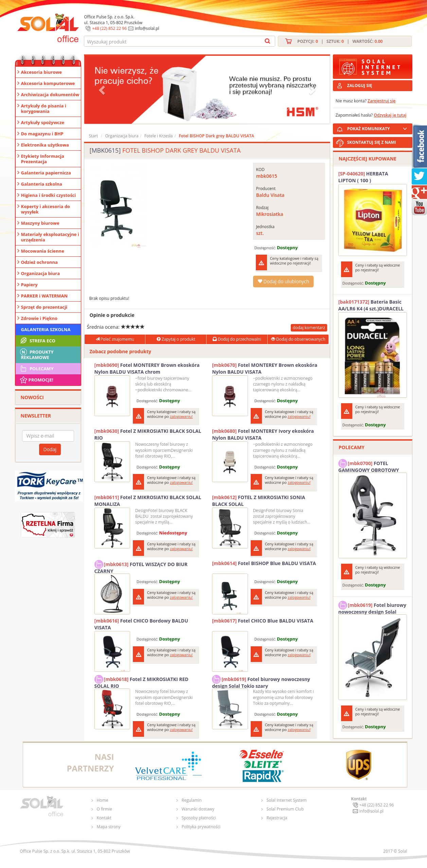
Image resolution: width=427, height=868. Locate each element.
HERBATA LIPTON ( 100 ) (363, 177)
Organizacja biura (41, 273)
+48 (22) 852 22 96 (109, 28)
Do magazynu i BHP (42, 134)
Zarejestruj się (381, 101)
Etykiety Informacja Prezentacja (43, 159)
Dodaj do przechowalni (237, 339)
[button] (103, 90)
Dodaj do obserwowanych (298, 339)
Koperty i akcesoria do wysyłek (46, 209)
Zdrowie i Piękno (39, 318)
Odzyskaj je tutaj (390, 115)
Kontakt (104, 818)
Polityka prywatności (201, 827)
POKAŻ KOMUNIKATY (378, 128)
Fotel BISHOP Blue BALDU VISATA (264, 563)
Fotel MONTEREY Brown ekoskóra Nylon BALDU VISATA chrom (147, 368)
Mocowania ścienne (43, 251)
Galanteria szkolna (42, 184)
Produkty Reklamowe (36, 354)
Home (103, 800)
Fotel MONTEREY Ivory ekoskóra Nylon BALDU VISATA (263, 434)
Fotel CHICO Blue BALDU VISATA (263, 621)
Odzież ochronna (39, 262)
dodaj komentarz (309, 328)
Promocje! (36, 380)
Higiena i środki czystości (49, 195)
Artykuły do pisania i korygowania (44, 108)
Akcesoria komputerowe (48, 83)
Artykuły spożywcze (43, 122)
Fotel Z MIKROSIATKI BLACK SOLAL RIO (148, 434)
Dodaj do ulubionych (283, 281)
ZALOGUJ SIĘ (360, 86)
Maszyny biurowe (40, 223)
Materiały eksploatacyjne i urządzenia (50, 237)
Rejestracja (277, 818)
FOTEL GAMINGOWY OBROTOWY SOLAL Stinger (369, 466)
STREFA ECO (37, 341)
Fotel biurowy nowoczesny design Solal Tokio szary (261, 682)
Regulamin (192, 800)
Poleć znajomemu (115, 339)
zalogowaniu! (181, 416)
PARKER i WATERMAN (45, 296)
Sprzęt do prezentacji (44, 307)
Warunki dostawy (198, 809)
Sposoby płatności (199, 818)
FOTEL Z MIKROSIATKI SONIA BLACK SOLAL (259, 501)
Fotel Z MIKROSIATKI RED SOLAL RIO (141, 682)
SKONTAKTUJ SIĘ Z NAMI (372, 142)
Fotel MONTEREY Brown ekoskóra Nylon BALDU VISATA (265, 368)
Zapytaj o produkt (176, 339)
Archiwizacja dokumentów (50, 95)
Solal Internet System (287, 800)
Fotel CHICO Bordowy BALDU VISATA (141, 624)
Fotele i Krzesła (159, 136)
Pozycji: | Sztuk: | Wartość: (340, 41)
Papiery (29, 285)
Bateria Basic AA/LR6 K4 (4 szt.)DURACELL (371, 305)
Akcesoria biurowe (42, 72)
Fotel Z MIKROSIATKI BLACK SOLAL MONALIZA (148, 501)
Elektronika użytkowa (45, 145)
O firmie (104, 809)
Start (94, 136)
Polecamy (36, 369)
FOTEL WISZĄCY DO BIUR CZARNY (141, 567)
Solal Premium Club (285, 809)
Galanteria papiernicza (46, 173)
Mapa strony (109, 827)
